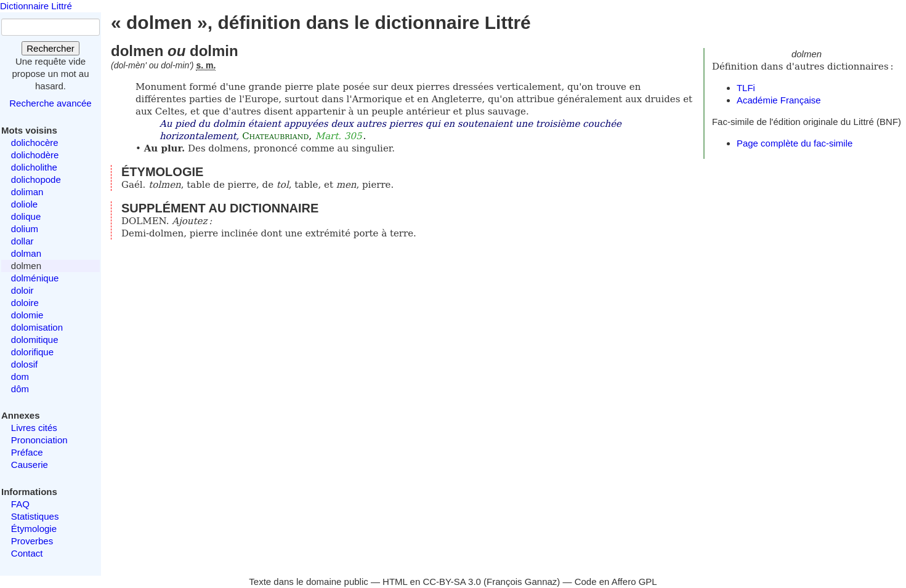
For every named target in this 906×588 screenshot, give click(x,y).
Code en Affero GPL (616, 582)
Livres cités (34, 428)
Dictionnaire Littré (36, 6)
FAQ (20, 504)
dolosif (24, 364)
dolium (25, 229)
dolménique (35, 278)
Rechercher (51, 48)
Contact (27, 553)
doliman (27, 192)
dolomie (27, 315)
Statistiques (35, 516)
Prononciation (39, 440)
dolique (26, 216)
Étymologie (34, 529)
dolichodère (35, 155)
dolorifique (32, 352)
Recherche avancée (50, 103)
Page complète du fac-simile (795, 143)
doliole (24, 204)
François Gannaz (522, 582)
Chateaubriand (275, 136)
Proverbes (32, 541)
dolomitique (35, 340)
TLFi (746, 88)
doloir (22, 290)
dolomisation (37, 327)
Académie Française (779, 100)
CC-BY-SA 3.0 (452, 582)
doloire (25, 303)
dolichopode (36, 179)
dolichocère (35, 143)
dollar (22, 241)
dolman (26, 253)
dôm (20, 389)
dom (20, 377)
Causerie (30, 465)
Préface (27, 452)
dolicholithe (34, 167)
